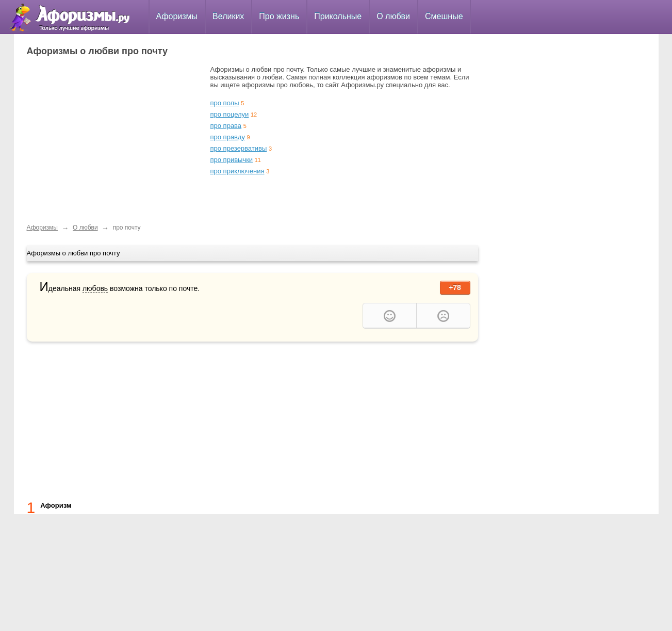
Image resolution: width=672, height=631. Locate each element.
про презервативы (239, 148)
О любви (393, 16)
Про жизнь (279, 16)
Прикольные (338, 16)
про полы (225, 103)
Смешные (444, 16)
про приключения (237, 171)
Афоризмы (177, 16)
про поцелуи (230, 114)
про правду (228, 137)
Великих (228, 16)
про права (226, 126)
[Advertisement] (113, 138)
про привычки (232, 160)
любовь (95, 288)
